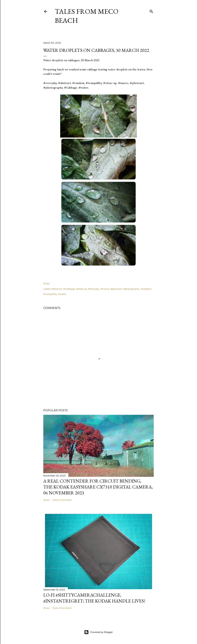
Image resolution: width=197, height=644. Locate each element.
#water (62, 294)
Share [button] (46, 283)
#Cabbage (69, 289)
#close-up (81, 289)
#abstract (57, 289)
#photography (131, 289)
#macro (105, 289)
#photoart (116, 289)
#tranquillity (50, 294)
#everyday (94, 289)
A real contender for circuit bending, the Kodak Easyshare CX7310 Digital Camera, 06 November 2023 (98, 487)
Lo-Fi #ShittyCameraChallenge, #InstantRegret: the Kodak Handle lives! (94, 598)
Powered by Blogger (98, 632)
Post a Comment (62, 500)
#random (146, 289)
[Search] (151, 11)
